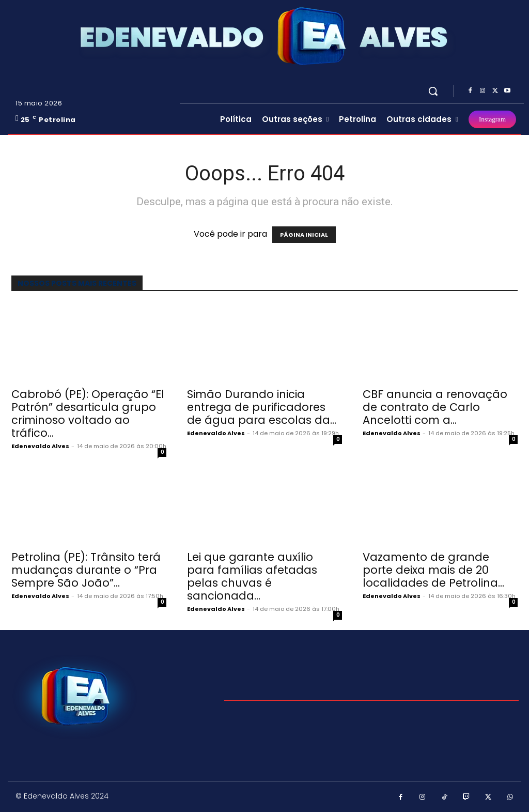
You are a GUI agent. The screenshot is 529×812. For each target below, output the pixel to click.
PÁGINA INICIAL (304, 235)
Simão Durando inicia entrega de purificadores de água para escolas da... (262, 407)
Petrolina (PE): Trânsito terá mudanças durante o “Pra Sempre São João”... (86, 570)
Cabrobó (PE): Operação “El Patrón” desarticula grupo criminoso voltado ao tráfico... (88, 413)
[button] (433, 91)
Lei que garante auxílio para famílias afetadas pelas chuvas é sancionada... (252, 576)
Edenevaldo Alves (40, 446)
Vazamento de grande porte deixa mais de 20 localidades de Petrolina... (433, 570)
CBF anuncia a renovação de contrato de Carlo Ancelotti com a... (435, 407)
